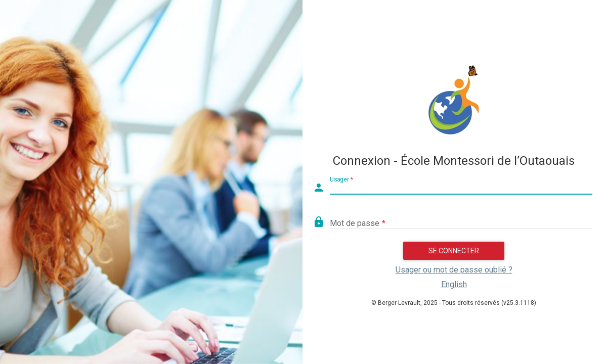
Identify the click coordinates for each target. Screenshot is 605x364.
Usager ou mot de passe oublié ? (454, 270)
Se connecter (454, 251)
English (454, 284)
